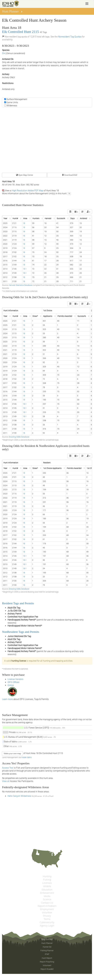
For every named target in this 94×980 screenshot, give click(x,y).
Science (47, 900)
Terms (47, 919)
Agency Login (47, 926)
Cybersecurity (47, 922)
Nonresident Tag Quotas (70, 37)
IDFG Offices (13, 682)
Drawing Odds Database (19, 437)
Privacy (47, 916)
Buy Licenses (47, 939)
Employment (47, 909)
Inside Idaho (27, 757)
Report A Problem (47, 906)
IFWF (47, 954)
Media (47, 896)
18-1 (25, 269)
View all (6, 781)
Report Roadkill (47, 969)
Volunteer (47, 913)
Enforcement (47, 893)
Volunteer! (47, 965)
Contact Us (47, 903)
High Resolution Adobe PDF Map (27, 191)
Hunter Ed (47, 947)
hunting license (19, 661)
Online (11, 685)
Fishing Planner (47, 951)
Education (47, 890)
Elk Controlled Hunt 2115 (20, 32)
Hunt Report (47, 958)
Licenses (47, 883)
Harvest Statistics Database (21, 285)
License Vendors (15, 679)
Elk (3, 53)
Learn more (7, 699)
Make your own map (12, 754)
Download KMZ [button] (70, 175)
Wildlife (47, 886)
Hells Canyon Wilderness (20, 796)
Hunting (47, 876)
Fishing (47, 880)
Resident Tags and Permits (18, 603)
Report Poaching (47, 962)
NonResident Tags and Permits (21, 632)
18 (69, 194)
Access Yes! (8, 768)
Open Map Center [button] (25, 175)
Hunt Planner (47, 943)
